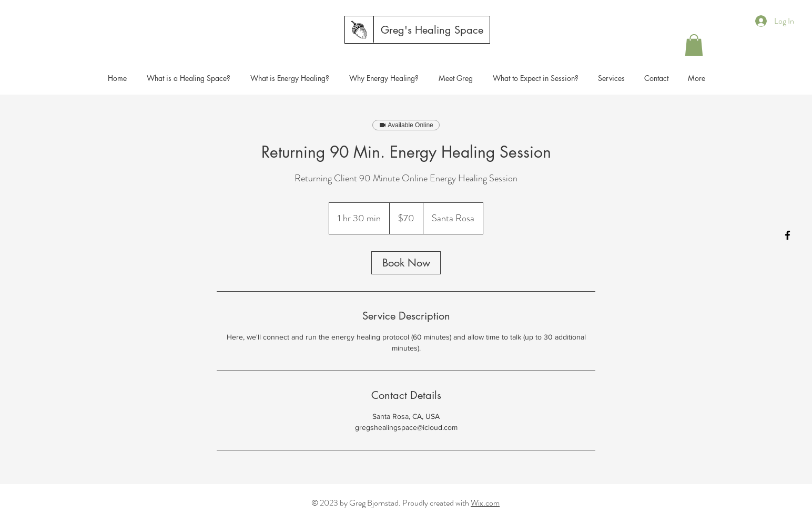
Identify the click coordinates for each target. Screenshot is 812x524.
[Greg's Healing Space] (432, 30)
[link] (406, 263)
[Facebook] (788, 235)
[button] (694, 45)
